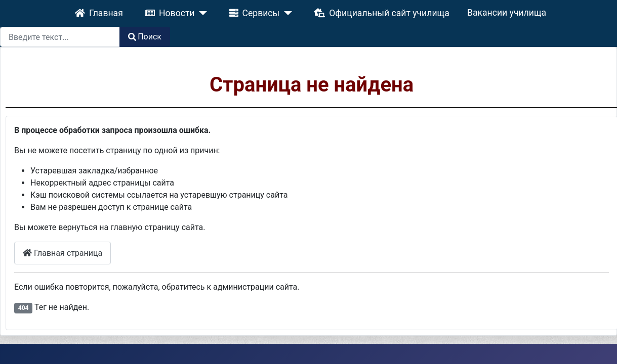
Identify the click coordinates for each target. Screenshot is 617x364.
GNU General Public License (565, 322)
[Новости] (145, 11)
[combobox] (507, 11)
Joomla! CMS (254, 322)
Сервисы (183, 11)
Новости (120, 11)
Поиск (592, 11)
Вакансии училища (372, 10)
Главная (67, 11)
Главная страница (78, 200)
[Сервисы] (209, 11)
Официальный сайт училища (279, 11)
